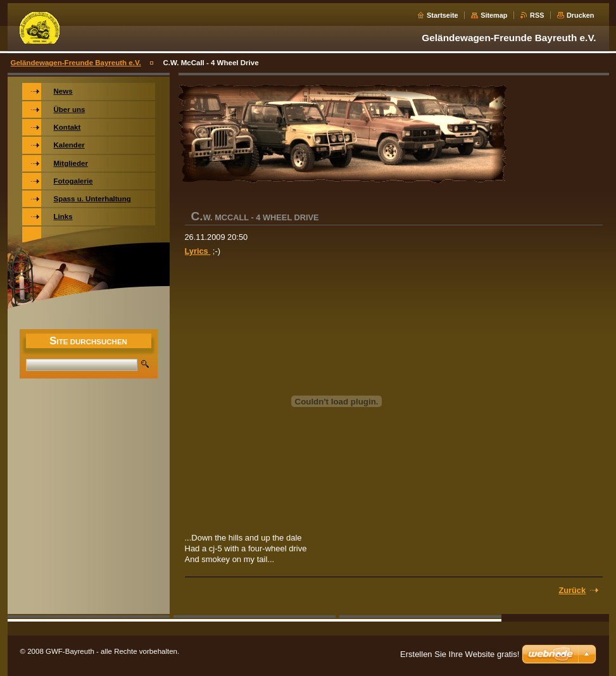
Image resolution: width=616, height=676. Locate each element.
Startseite (443, 15)
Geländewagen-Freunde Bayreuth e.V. (76, 63)
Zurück (572, 590)
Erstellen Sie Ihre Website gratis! (460, 654)
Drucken (581, 15)
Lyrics (198, 251)
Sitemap (494, 15)
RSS (537, 15)
